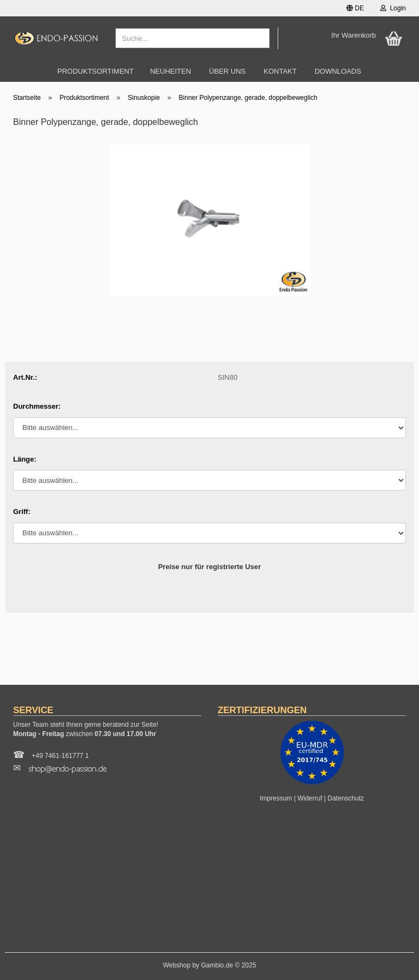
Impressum (276, 798)
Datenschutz (346, 798)
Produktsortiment (95, 71)
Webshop (177, 965)
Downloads (338, 71)
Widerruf (310, 798)
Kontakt (280, 71)
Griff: (22, 512)
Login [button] (393, 8)
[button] (355, 8)
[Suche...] (259, 39)
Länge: (25, 459)
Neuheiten (170, 71)
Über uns (227, 71)
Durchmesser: (37, 406)
